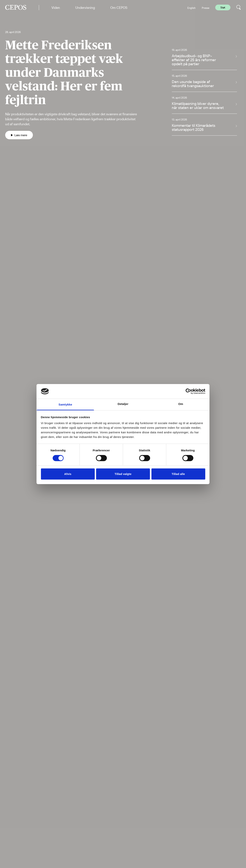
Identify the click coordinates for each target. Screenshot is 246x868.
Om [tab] (181, 404)
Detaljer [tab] (123, 404)
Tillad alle (178, 474)
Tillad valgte (123, 474)
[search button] (239, 7)
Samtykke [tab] (65, 404)
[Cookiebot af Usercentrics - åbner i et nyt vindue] (188, 391)
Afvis (68, 474)
